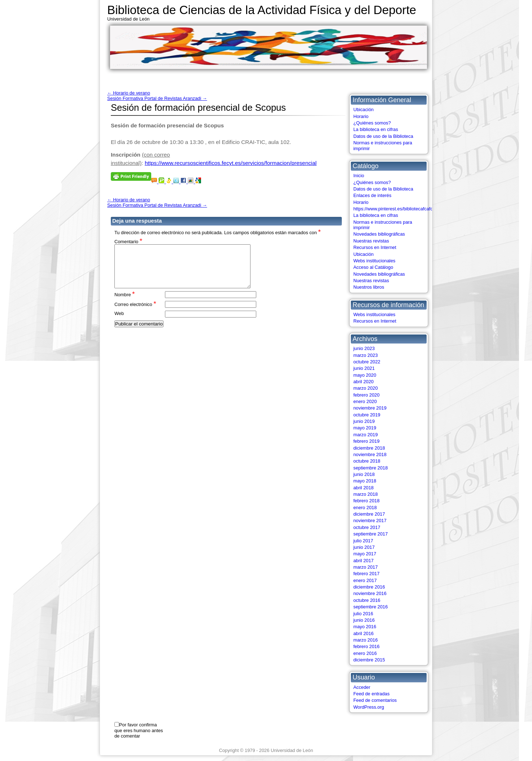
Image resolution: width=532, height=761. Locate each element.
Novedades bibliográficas (379, 234)
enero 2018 (365, 508)
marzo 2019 (366, 435)
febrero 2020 (367, 395)
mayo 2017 (365, 554)
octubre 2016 (367, 600)
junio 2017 (364, 547)
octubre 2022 (367, 362)
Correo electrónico (135, 313)
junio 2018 (364, 474)
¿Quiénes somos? (372, 123)
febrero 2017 (367, 574)
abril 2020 (363, 382)
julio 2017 (363, 541)
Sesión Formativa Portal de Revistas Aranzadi (157, 98)
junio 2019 (364, 421)
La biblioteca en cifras (376, 129)
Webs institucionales (374, 261)
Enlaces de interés (372, 195)
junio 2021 (364, 368)
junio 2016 (364, 620)
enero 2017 (365, 580)
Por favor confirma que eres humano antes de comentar (139, 730)
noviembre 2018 (370, 454)
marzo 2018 (366, 494)
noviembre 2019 (370, 408)
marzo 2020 (366, 388)
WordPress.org (369, 707)
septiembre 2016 (370, 607)
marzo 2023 (366, 355)
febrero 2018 (367, 501)
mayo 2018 (365, 481)
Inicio (359, 176)
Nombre (125, 303)
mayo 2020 (365, 375)
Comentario (128, 241)
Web (119, 322)
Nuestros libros (369, 287)
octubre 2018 (367, 461)
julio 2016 (363, 614)
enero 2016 (365, 653)
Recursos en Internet (375, 247)
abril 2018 (363, 488)
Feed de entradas (371, 694)
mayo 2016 (365, 627)
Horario (361, 116)
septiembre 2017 (370, 534)
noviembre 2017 (370, 521)
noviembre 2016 (370, 593)
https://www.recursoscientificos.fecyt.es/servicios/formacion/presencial (231, 163)
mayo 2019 (365, 428)
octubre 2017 (367, 527)
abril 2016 (363, 633)
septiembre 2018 (370, 468)
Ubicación (363, 110)
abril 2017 (363, 561)
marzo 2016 (366, 640)
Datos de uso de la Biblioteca (383, 136)
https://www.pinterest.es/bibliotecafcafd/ (394, 209)
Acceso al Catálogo (373, 267)
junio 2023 (364, 348)
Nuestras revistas (371, 241)
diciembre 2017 (369, 514)
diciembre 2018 (369, 448)
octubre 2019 (367, 415)
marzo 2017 (366, 567)
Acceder (362, 687)
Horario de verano (129, 93)
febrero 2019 (367, 441)
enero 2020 (365, 401)
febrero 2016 (367, 646)
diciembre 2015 (369, 660)
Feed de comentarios (375, 700)
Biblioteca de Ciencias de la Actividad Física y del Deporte (262, 10)
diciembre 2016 (369, 587)
